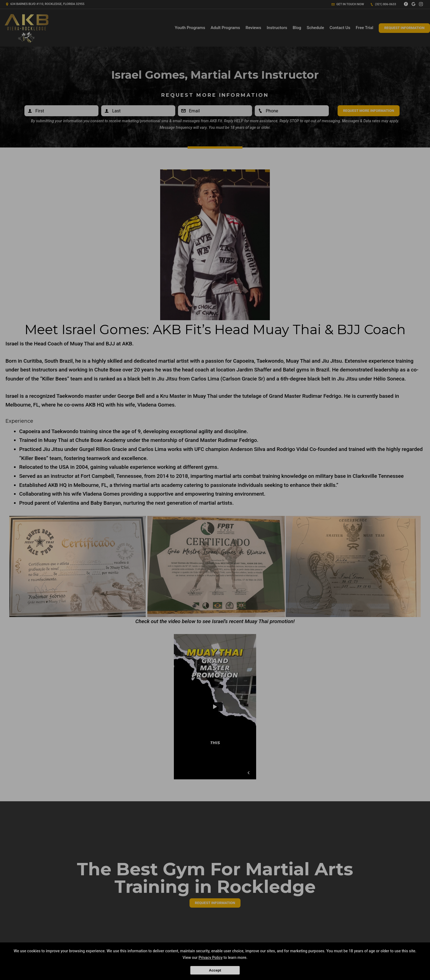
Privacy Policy (211, 958)
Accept (215, 970)
